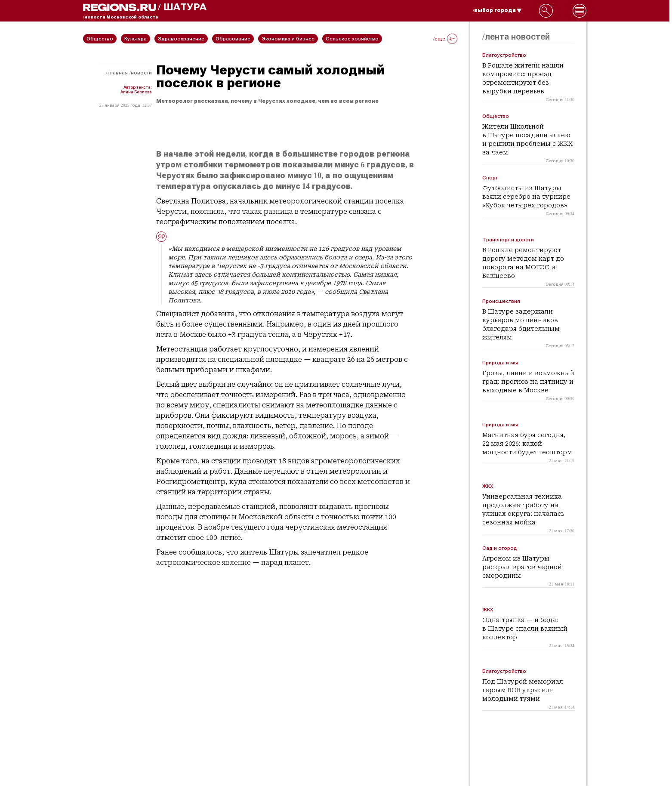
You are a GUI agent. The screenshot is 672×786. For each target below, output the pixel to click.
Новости (141, 73)
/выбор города (497, 10)
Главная (118, 73)
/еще (445, 39)
